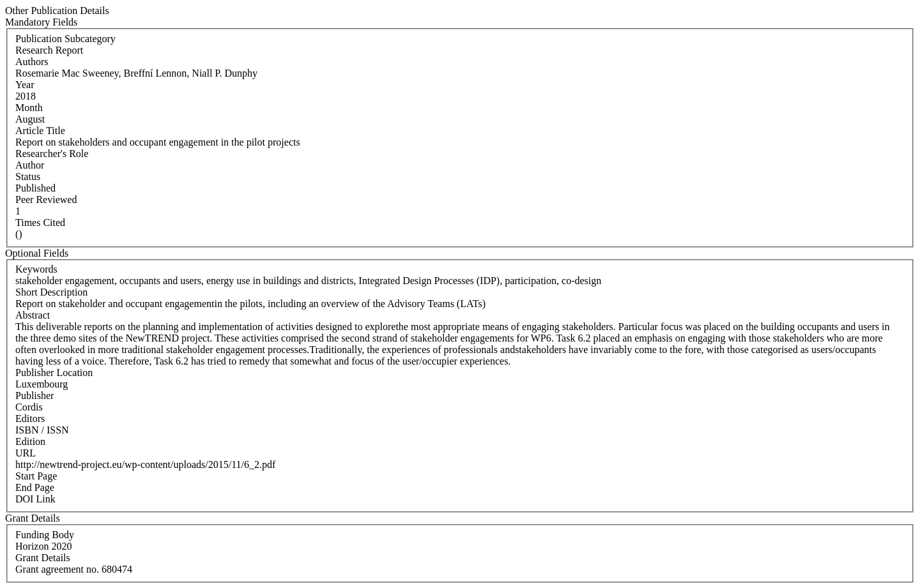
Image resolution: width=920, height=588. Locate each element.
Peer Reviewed (46, 200)
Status (28, 177)
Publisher (34, 396)
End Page (35, 487)
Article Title (40, 131)
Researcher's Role (52, 154)
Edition (30, 441)
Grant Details (43, 558)
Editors (30, 418)
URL (26, 453)
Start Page (36, 476)
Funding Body (45, 535)
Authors (32, 62)
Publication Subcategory (65, 39)
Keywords (36, 269)
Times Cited (40, 222)
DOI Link (35, 499)
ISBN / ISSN (42, 430)
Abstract (33, 315)
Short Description (51, 292)
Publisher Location (54, 373)
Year (25, 85)
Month (29, 108)
